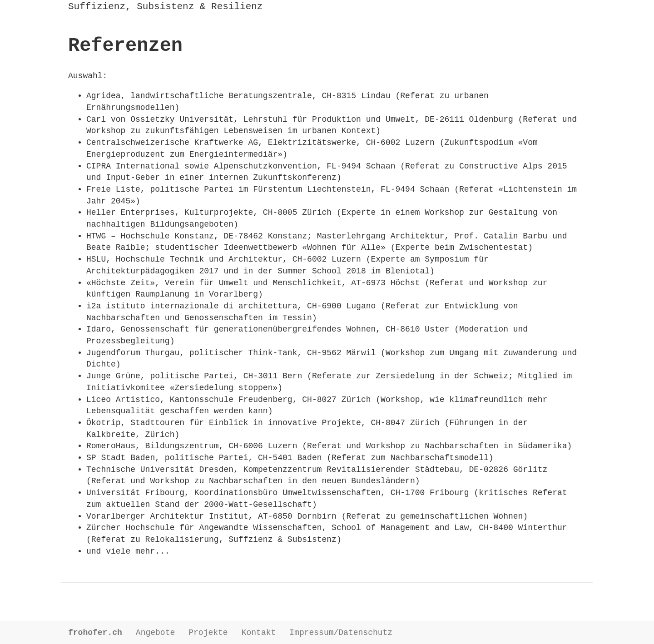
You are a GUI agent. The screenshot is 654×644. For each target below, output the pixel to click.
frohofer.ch (95, 633)
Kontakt (259, 633)
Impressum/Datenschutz (341, 633)
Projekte (208, 633)
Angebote (155, 633)
